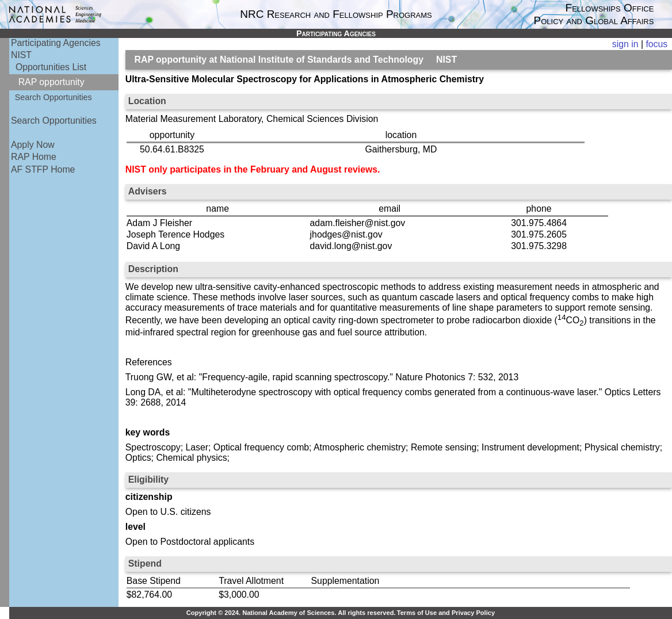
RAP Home (34, 157)
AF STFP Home (43, 169)
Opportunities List (51, 67)
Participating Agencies (56, 43)
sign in (625, 44)
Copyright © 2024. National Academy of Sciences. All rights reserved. (291, 613)
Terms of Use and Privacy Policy (446, 613)
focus (656, 44)
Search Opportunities (54, 97)
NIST (21, 55)
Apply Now (33, 145)
